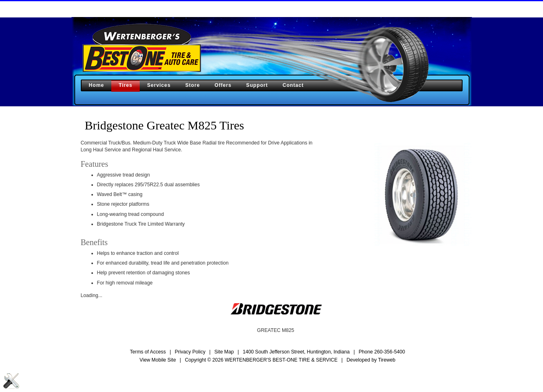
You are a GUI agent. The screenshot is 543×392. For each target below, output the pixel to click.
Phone (382, 352)
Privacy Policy (190, 352)
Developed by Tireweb (371, 360)
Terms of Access (148, 352)
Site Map (224, 352)
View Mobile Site (158, 360)
